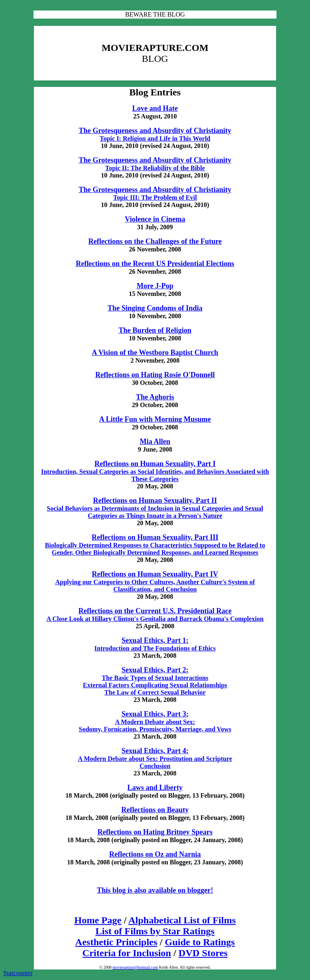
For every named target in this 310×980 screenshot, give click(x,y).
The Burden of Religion (155, 330)
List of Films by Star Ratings (155, 931)
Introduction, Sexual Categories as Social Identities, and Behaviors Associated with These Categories (155, 471)
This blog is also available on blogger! (155, 890)
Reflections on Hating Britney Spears (155, 832)
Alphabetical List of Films (182, 920)
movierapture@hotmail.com (135, 967)
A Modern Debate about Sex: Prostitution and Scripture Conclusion (155, 758)
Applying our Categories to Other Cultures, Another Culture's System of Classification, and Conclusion (155, 582)
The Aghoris (155, 397)
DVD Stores (203, 953)
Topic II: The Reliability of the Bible (155, 168)
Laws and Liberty (155, 788)
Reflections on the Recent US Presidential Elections (155, 264)
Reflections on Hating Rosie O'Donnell (155, 375)
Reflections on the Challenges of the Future (155, 241)
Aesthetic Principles (116, 942)
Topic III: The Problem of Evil (155, 197)
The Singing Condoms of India (155, 308)
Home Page (98, 920)
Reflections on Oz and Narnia (155, 854)
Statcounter (18, 973)
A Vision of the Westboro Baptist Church (155, 353)
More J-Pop (155, 286)
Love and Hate (155, 108)
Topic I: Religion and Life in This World (155, 138)
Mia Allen (155, 441)
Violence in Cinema (155, 219)
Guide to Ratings (200, 942)
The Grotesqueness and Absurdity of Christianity (155, 131)
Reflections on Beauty (155, 810)
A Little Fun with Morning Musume (155, 419)
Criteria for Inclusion (127, 953)
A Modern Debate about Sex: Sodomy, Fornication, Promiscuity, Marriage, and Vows (155, 722)
